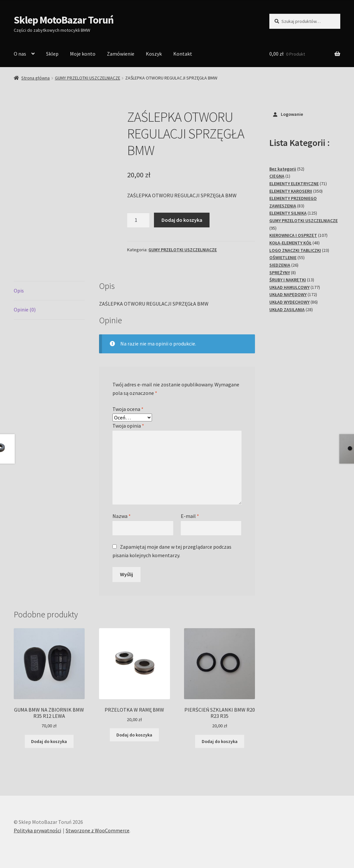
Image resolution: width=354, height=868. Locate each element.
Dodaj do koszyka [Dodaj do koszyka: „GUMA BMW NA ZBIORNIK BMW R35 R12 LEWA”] (49, 741)
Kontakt (183, 54)
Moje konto (83, 54)
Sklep (52, 54)
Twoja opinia (128, 426)
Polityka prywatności (37, 830)
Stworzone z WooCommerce (98, 830)
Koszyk (154, 54)
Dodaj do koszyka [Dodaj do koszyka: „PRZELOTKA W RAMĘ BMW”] (134, 735)
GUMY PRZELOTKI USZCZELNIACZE (88, 78)
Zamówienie (121, 54)
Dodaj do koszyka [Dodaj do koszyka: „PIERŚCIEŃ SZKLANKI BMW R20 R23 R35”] (220, 741)
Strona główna (35, 78)
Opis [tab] (19, 291)
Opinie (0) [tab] (25, 310)
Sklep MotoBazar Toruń (64, 20)
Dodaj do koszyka (182, 220)
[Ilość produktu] (138, 220)
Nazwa (122, 516)
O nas (20, 54)
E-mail (190, 516)
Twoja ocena (128, 409)
